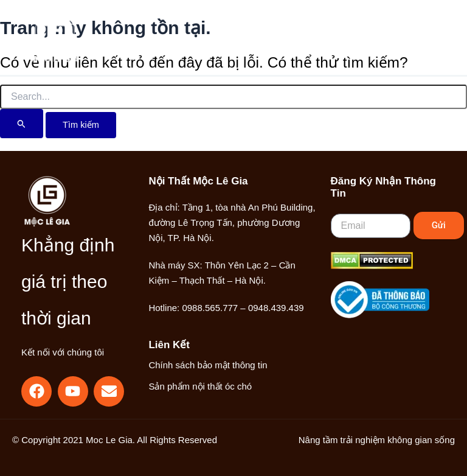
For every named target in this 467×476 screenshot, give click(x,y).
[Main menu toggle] (421, 38)
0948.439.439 (276, 308)
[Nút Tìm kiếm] (22, 124)
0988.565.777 (210, 308)
